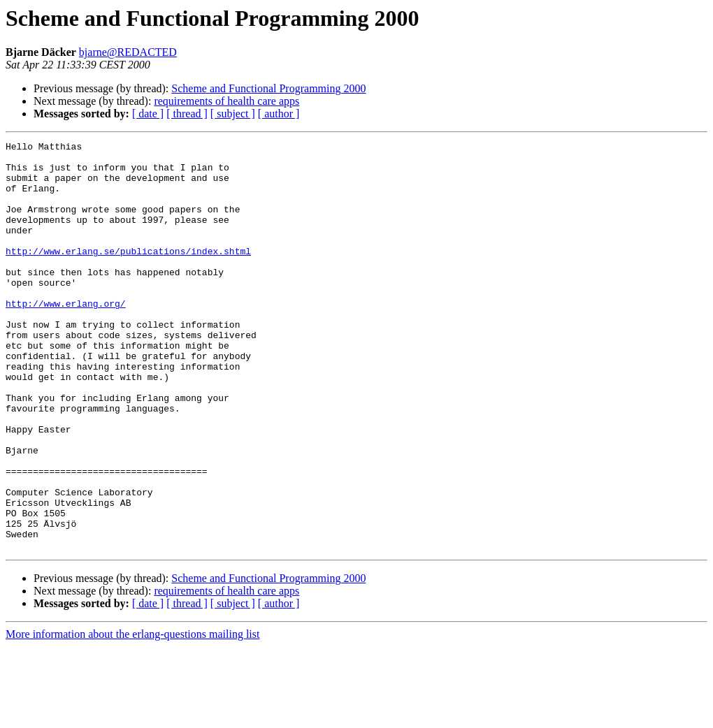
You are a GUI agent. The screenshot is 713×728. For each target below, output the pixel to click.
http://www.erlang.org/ (66, 337)
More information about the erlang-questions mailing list (132, 716)
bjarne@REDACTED (128, 52)
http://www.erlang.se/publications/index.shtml (128, 274)
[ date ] (148, 114)
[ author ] (279, 114)
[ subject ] (233, 114)
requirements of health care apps (226, 101)
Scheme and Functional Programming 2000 (268, 88)
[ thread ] (187, 114)
